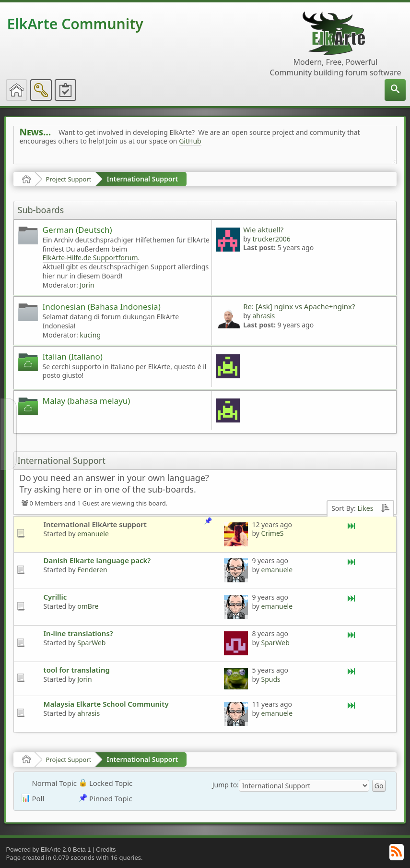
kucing (90, 335)
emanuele (93, 534)
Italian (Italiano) (73, 356)
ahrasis (264, 316)
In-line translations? (78, 633)
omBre (88, 606)
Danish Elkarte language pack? (97, 560)
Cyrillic (55, 597)
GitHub (190, 141)
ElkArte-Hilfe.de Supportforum (90, 258)
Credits (106, 850)
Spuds (271, 679)
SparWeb (91, 643)
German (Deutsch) (77, 230)
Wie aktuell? (263, 229)
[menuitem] (395, 90)
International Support (142, 179)
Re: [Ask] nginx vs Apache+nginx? (299, 306)
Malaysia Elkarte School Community (106, 704)
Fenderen (92, 570)
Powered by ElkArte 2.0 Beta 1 (49, 850)
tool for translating (77, 670)
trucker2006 (271, 239)
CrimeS (273, 533)
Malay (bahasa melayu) (87, 401)
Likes (365, 508)
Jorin (87, 285)
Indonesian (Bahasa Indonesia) (102, 307)
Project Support (69, 179)
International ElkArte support (95, 524)
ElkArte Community (75, 24)
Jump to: (226, 785)
